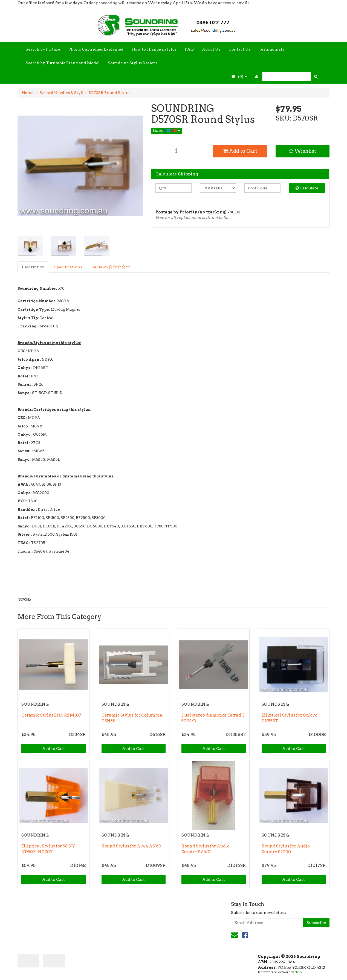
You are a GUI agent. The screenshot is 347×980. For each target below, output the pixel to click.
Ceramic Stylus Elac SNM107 (51, 715)
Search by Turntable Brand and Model (63, 63)
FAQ (189, 49)
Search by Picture (43, 49)
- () (239, 77)
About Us (211, 49)
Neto (298, 972)
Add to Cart (240, 151)
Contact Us (239, 49)
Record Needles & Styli (61, 93)
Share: (166, 130)
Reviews (111, 267)
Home (28, 93)
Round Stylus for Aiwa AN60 (131, 846)
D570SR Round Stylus (109, 93)
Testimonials (271, 49)
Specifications (68, 267)
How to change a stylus (154, 49)
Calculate (307, 188)
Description (33, 267)
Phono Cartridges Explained (96, 49)
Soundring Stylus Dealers (132, 63)
